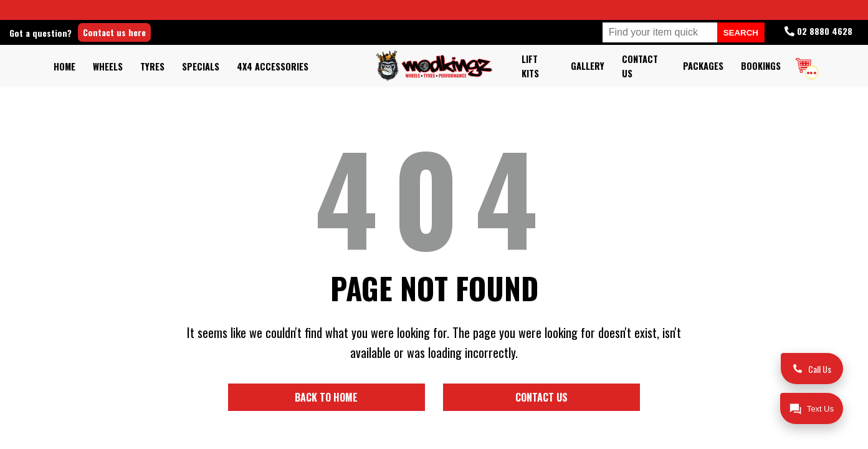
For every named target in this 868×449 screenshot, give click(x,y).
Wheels (108, 66)
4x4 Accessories (273, 66)
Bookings (761, 66)
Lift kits (530, 66)
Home (64, 66)
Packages (703, 66)
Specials (201, 66)
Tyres (152, 66)
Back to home (363, 396)
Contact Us (640, 66)
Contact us (505, 396)
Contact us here (158, 32)
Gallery (588, 66)
